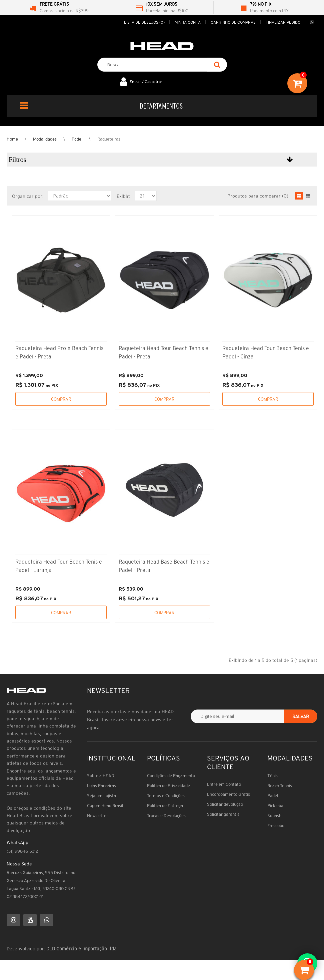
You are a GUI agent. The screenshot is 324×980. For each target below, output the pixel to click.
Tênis (272, 776)
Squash (274, 816)
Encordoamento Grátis (228, 794)
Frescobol (276, 826)
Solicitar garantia (223, 814)
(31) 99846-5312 (22, 851)
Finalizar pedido (283, 22)
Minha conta (188, 22)
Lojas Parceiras (101, 786)
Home (12, 139)
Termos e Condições (166, 796)
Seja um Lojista (101, 796)
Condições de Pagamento (171, 776)
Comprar (61, 399)
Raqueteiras (109, 139)
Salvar (301, 717)
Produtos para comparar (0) (258, 196)
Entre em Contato (224, 784)
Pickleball (276, 806)
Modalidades (45, 139)
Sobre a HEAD (101, 776)
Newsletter (97, 816)
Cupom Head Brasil (105, 806)
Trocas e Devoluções (166, 816)
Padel (77, 139)
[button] (162, 160)
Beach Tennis (280, 786)
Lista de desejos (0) (144, 22)
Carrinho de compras (233, 22)
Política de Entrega (165, 806)
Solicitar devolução (225, 804)
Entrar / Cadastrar (146, 81)
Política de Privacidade (168, 786)
